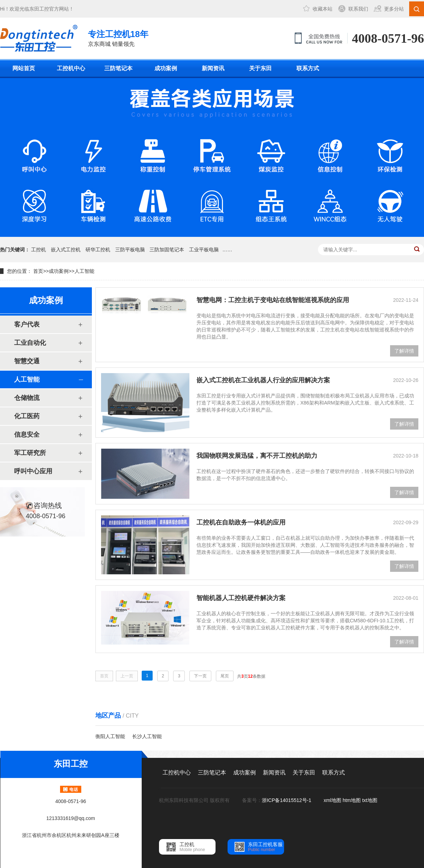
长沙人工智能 (147, 736)
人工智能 (84, 271)
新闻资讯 (213, 68)
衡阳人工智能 (110, 736)
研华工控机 (98, 250)
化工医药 (27, 416)
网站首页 (24, 68)
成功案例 (166, 68)
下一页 (200, 676)
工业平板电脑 (204, 250)
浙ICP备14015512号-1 (287, 800)
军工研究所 (30, 453)
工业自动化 (30, 343)
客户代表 (27, 324)
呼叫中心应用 (33, 471)
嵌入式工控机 (66, 250)
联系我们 (358, 9)
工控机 (39, 250)
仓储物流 (27, 398)
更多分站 (394, 9)
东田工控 (39, 9)
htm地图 (352, 800)
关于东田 (260, 68)
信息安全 (27, 435)
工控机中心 (71, 68)
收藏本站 (323, 9)
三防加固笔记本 (167, 250)
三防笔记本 (118, 68)
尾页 (225, 676)
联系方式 (308, 68)
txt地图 (370, 800)
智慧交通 (27, 361)
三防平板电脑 (130, 250)
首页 (38, 271)
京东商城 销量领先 (118, 38)
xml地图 (332, 800)
